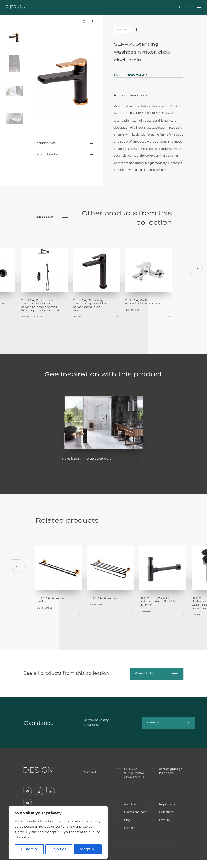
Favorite (164, 840)
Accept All (88, 849)
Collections (166, 832)
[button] (196, 269)
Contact (129, 848)
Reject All (59, 849)
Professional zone (135, 832)
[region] (58, 833)
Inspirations (167, 824)
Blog (127, 840)
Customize (29, 849)
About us (130, 824)
